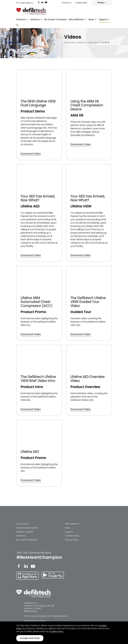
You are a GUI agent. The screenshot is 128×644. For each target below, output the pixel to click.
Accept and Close (30, 638)
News (93, 19)
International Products (27, 528)
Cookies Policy (72, 536)
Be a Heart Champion (56, 19)
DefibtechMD (81, 3)
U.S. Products (23, 524)
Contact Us (66, 3)
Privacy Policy (72, 540)
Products (22, 19)
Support (104, 19)
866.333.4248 (30, 611)
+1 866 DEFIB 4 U (25, 3)
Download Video (31, 154)
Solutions (36, 19)
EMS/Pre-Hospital (25, 532)
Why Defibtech (78, 19)
